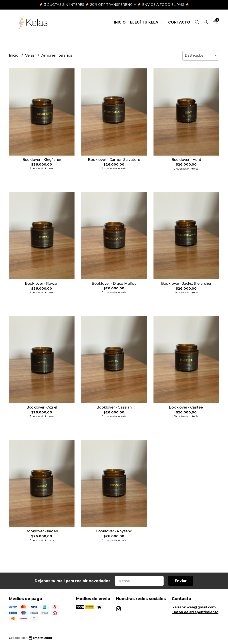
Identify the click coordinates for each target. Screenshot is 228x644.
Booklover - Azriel (42, 407)
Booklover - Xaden (42, 531)
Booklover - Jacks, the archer (186, 283)
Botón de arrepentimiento (195, 612)
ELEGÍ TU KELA (147, 22)
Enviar (181, 581)
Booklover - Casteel (186, 407)
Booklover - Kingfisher (42, 160)
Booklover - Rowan (42, 283)
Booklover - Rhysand (114, 531)
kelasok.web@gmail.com (194, 607)
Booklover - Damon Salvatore (114, 160)
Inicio (120, 22)
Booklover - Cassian (114, 407)
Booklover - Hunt (186, 160)
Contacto (179, 22)
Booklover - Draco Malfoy (114, 283)
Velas (30, 55)
